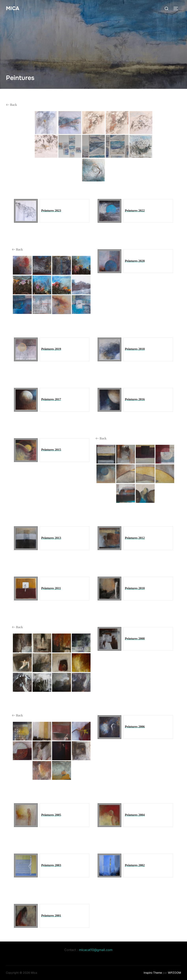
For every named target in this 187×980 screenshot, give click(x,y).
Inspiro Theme (153, 973)
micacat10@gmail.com (96, 950)
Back (12, 105)
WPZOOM (174, 973)
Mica (13, 8)
